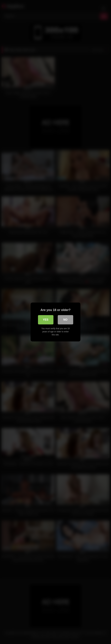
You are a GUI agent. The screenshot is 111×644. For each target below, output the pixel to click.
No (65, 320)
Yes (46, 320)
